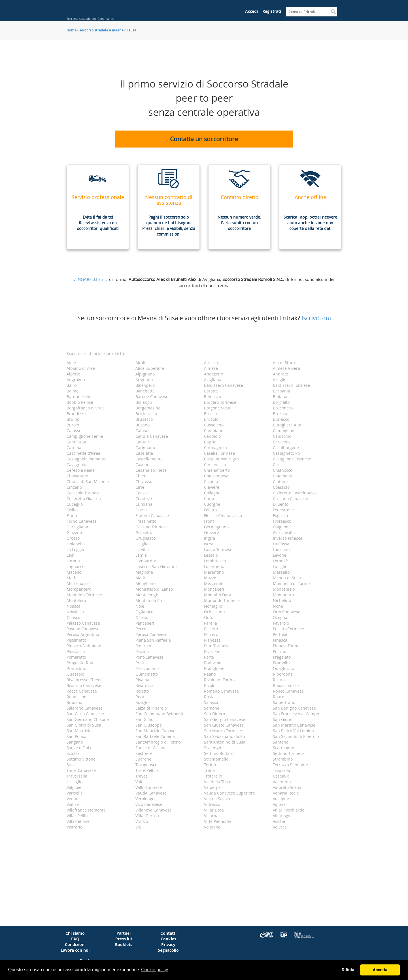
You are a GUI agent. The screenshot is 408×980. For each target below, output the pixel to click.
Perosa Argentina (83, 634)
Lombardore (147, 561)
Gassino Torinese (152, 527)
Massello (281, 572)
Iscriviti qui (316, 318)
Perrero (211, 634)
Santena (281, 742)
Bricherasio (146, 414)
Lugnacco (76, 566)
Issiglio (142, 544)
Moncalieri (214, 589)
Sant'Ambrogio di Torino (158, 742)
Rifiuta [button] (348, 970)
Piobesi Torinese (288, 646)
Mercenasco (78, 583)
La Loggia (75, 549)
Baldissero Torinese (291, 385)
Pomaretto (76, 657)
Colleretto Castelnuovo (294, 493)
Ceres (278, 465)
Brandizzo (76, 414)
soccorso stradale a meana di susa (108, 30)
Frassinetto (146, 521)
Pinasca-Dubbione (84, 646)
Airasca (211, 363)
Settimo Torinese (289, 753)
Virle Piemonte (218, 821)
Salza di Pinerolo (151, 708)
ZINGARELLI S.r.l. (90, 279)
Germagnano (216, 527)
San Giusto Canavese (224, 725)
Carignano (145, 448)
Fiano (72, 515)
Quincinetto (147, 674)
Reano (210, 674)
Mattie (142, 578)
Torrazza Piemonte (290, 765)
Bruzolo (211, 419)
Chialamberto (217, 470)
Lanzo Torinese (218, 549)
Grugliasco (145, 538)
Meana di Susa (287, 578)
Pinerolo (143, 646)
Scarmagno (283, 748)
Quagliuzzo (283, 668)
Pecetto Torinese (288, 629)
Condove (144, 498)
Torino (210, 765)
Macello (74, 572)
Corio (209, 498)
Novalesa (75, 612)
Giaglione (282, 527)
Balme (73, 391)
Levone (280, 555)
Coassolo (281, 487)
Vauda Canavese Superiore (229, 793)
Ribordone (283, 674)
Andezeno (213, 374)
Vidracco (212, 804)
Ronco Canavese (288, 691)
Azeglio (280, 380)
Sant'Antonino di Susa (225, 742)
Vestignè (281, 799)
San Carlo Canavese (85, 714)
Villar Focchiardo (289, 810)
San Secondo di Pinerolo (296, 736)
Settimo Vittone (81, 759)
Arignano (144, 380)
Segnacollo (168, 950)
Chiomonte (283, 476)
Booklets (124, 944)
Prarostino (76, 668)
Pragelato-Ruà (80, 663)
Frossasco (282, 521)
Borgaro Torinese (220, 402)
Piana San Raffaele (153, 640)
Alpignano (145, 374)
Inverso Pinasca (288, 538)
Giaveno (74, 532)
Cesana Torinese (151, 470)
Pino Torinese (217, 646)
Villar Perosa (147, 816)
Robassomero (286, 685)
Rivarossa (144, 685)
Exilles (73, 510)
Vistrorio (75, 827)
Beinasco (212, 397)
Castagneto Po (286, 453)
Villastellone (78, 821)
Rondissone (78, 697)
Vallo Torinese (149, 787)
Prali (140, 663)
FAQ (75, 939)
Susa (71, 765)
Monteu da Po (149, 600)
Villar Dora (214, 810)
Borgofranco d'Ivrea (85, 408)
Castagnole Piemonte (87, 459)
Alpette (73, 374)
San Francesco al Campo (296, 714)
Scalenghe (214, 748)
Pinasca (280, 640)
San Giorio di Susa (84, 725)
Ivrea (209, 544)
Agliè (71, 363)
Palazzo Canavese (83, 623)
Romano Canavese (221, 691)
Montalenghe (148, 595)
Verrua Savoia (217, 799)
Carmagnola (215, 448)
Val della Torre (218, 782)
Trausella (281, 770)
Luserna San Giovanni (156, 566)
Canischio (282, 436)
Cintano (280, 482)
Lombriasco (215, 561)
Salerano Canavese (85, 708)
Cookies (168, 939)
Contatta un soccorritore (204, 139)
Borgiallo (281, 402)
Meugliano (145, 583)
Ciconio (211, 482)
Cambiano (214, 431)
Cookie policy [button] (155, 970)
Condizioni (75, 944)
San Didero (214, 714)
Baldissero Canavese (224, 385)
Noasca (74, 606)
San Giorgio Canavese (225, 719)
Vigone (279, 804)
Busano (143, 425)
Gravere (212, 532)
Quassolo (75, 674)
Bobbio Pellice (80, 402)
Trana (209, 770)
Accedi (251, 11)
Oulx (208, 617)
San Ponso (76, 736)
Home (72, 30)
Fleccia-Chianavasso (223, 515)
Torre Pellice (147, 770)
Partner (124, 933)
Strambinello (216, 759)
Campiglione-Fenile (85, 436)
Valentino (282, 782)
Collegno (212, 493)
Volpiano (212, 827)
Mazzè (210, 578)
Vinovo (142, 821)
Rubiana (75, 702)
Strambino (283, 759)
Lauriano (281, 549)
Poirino (280, 651)
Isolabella (76, 544)
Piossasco (76, 651)
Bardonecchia (80, 397)
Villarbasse (214, 816)
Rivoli (209, 685)
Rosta (209, 697)
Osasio (142, 617)
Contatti (168, 933)
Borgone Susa (217, 408)
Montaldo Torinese (84, 595)
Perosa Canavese (151, 634)
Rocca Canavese (82, 691)
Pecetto (211, 629)
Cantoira (144, 442)
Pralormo (213, 663)
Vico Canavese (149, 804)
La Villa (142, 549)
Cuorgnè (212, 504)
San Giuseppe (149, 725)
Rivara (279, 680)
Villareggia (283, 816)
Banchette (145, 391)
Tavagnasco (146, 765)
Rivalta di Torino (219, 680)
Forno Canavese (82, 521)
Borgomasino (148, 408)
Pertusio (281, 634)
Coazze (142, 493)
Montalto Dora (218, 595)
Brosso (210, 414)
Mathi (72, 578)
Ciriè (140, 487)
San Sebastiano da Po (224, 736)
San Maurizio (79, 731)
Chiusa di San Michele (88, 482)
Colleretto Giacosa (84, 498)
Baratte (211, 391)
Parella (211, 623)
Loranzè (280, 561)
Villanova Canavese (154, 810)
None (278, 606)
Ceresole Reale (81, 470)
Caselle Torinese (219, 453)
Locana (73, 561)
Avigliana (213, 380)
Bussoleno (214, 425)
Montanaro (283, 595)
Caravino (281, 442)
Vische (279, 821)
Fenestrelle (283, 510)
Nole (140, 606)
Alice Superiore (150, 368)
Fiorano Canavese (152, 515)
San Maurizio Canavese (158, 731)
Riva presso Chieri (84, 680)
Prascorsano (147, 668)
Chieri (141, 476)
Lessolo (211, 555)
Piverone (212, 651)
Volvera (280, 827)
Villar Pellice (78, 816)
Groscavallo (284, 532)
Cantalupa (76, 442)
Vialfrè (73, 804)
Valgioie (74, 787)
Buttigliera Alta (287, 425)
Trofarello (213, 776)
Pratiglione (214, 668)
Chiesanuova (216, 476)
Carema (74, 448)
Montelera (76, 600)
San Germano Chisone (88, 719)
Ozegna (280, 617)
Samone (212, 708)
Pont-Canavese (149, 657)
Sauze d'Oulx (79, 748)
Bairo (72, 385)
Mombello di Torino (291, 583)
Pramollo (281, 663)
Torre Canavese (81, 770)
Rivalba (142, 680)
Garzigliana (77, 527)
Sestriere (144, 753)
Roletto (142, 691)
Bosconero (283, 408)
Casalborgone (286, 448)
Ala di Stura (284, 363)
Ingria (210, 538)
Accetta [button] (380, 970)
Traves (142, 776)
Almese (211, 368)
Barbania (281, 391)
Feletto (210, 510)
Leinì (71, 555)
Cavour (142, 465)
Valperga (212, 787)
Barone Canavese (152, 397)
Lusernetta (214, 566)
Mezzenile (214, 583)
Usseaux (281, 776)
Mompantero (79, 589)
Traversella (77, 776)
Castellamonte (149, 459)
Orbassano (214, 612)
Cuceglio (75, 504)
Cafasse (74, 431)
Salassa (211, 702)
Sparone (143, 759)
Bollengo (144, 402)
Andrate (280, 374)
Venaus (74, 799)
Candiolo (212, 436)
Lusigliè (280, 566)
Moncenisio (284, 589)
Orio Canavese (287, 612)
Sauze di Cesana (151, 748)
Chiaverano (77, 476)
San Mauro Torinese (223, 731)
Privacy (168, 944)
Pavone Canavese (83, 629)
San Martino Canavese (294, 725)
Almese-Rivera (286, 368)
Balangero (145, 385)
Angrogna (76, 380)
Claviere (212, 487)
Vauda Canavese (151, 793)
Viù (138, 827)
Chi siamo (75, 933)
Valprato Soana (287, 787)
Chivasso (144, 482)
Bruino (73, 419)
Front (209, 521)
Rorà (140, 697)
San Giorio (283, 719)
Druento (281, 504)
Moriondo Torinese (222, 600)
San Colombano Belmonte (160, 714)
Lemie (141, 555)
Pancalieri (145, 623)
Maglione (144, 572)
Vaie (139, 782)
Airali (140, 363)
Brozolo (280, 414)
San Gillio (144, 719)
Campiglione (285, 431)
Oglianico (144, 612)
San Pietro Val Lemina (293, 731)
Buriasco (281, 419)
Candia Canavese (152, 436)
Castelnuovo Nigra (221, 459)
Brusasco (144, 419)
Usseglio (75, 782)
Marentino (214, 572)
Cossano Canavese (290, 498)
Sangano (75, 742)
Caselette (144, 453)
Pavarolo (281, 623)
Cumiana (144, 504)
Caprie (210, 442)
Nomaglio (213, 606)
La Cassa (281, 544)
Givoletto (144, 532)
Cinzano (74, 487)
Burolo (73, 425)
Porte (209, 657)
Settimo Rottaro (219, 753)
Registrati (272, 11)
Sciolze (73, 753)
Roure (279, 697)
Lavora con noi (75, 950)
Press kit (124, 939)
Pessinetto (76, 640)
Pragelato (282, 657)
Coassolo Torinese (84, 493)
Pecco (141, 629)
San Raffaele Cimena (155, 736)
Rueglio (143, 702)
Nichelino (282, 600)
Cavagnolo (76, 465)
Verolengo (145, 799)
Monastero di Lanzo (154, 589)
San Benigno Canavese (294, 708)
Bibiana (280, 397)
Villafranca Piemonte (86, 810)
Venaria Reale (286, 793)
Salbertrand (284, 702)
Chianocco (283, 470)
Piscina (142, 651)
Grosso (73, 538)
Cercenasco (215, 465)
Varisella (75, 793)
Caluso (142, 431)
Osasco (73, 617)
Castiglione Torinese (292, 459)
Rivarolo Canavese (84, 685)
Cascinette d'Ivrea (83, 453)
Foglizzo (280, 515)
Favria (141, 510)
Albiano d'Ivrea (81, 368)
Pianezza (212, 640)
